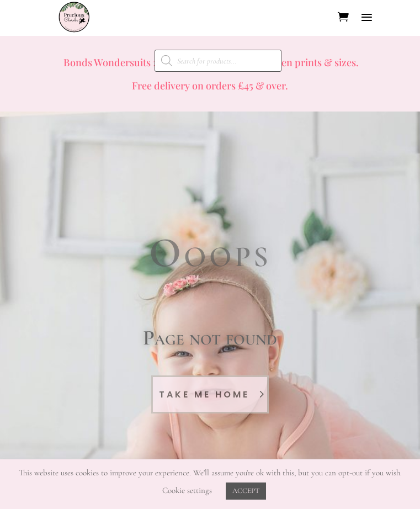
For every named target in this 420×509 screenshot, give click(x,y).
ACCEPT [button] (246, 491)
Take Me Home (204, 394)
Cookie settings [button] (187, 490)
